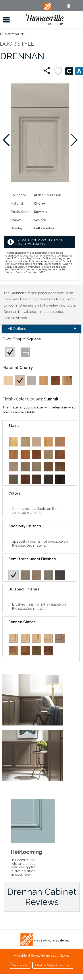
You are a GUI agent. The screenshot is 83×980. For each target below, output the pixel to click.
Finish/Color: (20, 212)
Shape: (16, 220)
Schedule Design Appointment (53, 965)
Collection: (19, 195)
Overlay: (17, 228)
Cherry (26, 367)
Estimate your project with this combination (40, 242)
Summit (51, 399)
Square (34, 339)
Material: (17, 203)
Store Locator (20, 965)
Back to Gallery (15, 34)
